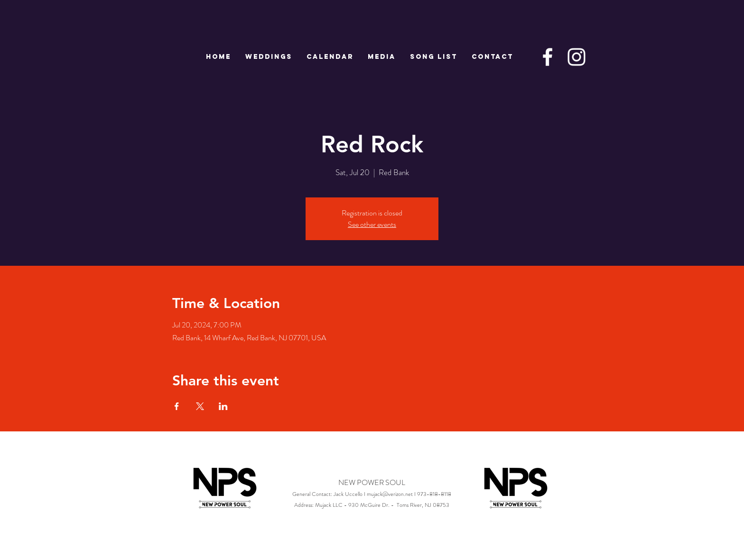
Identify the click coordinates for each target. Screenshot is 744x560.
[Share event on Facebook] (177, 406)
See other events (372, 224)
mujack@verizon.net (390, 494)
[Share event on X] (200, 406)
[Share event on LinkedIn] (223, 406)
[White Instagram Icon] (577, 57)
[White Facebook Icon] (548, 57)
